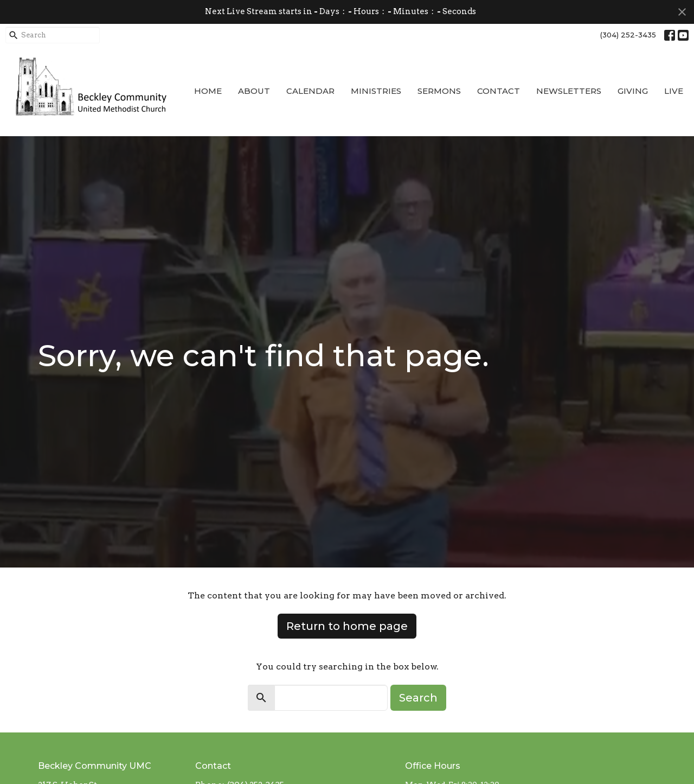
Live (674, 91)
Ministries (376, 91)
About (254, 91)
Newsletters (569, 91)
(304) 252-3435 (628, 35)
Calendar (310, 91)
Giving (633, 91)
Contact (499, 91)
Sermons (439, 91)
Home (208, 91)
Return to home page (347, 626)
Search (418, 698)
